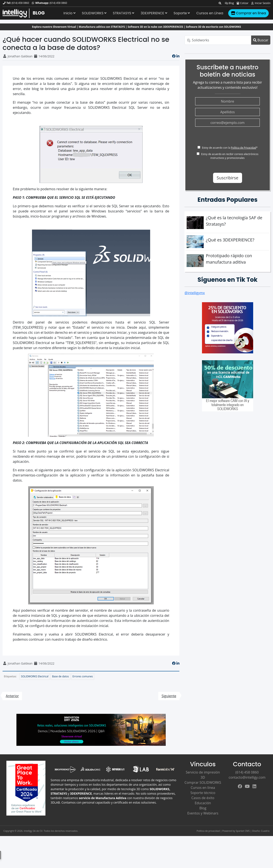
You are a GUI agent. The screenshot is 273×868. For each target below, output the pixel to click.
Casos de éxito (203, 798)
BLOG (39, 13)
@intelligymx (195, 293)
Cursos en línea (203, 788)
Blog (229, 3)
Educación (203, 803)
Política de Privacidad (243, 148)
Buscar (261, 40)
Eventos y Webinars (203, 813)
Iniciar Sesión (261, 3)
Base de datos (60, 676)
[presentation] (228, 138)
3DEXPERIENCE (154, 13)
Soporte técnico (203, 793)
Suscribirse (228, 178)
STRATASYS (123, 13)
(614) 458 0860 (20, 3)
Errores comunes (83, 676)
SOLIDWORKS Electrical (35, 676)
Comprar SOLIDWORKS (203, 782)
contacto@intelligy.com (247, 777)
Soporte (182, 13)
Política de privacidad (208, 831)
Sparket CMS (243, 831)
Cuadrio (265, 831)
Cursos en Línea (210, 13)
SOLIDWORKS (94, 13)
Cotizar (242, 3)
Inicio (69, 13)
